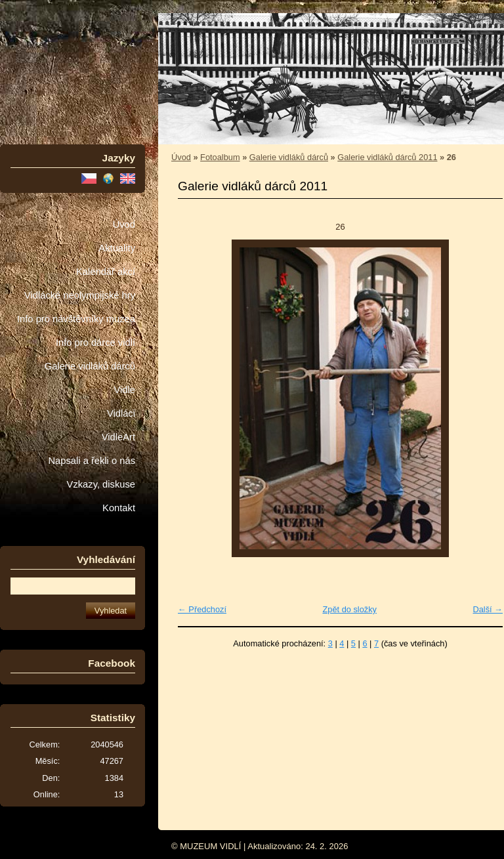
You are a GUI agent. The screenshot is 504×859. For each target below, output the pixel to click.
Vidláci (121, 413)
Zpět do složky (349, 609)
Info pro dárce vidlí (95, 343)
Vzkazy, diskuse (101, 484)
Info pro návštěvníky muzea (76, 319)
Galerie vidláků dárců (90, 366)
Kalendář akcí (106, 272)
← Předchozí (202, 609)
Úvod (124, 224)
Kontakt (119, 508)
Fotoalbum (220, 157)
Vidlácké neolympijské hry (80, 295)
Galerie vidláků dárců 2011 (387, 157)
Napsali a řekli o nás (92, 461)
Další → (488, 609)
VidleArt (118, 437)
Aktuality (117, 248)
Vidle (125, 390)
